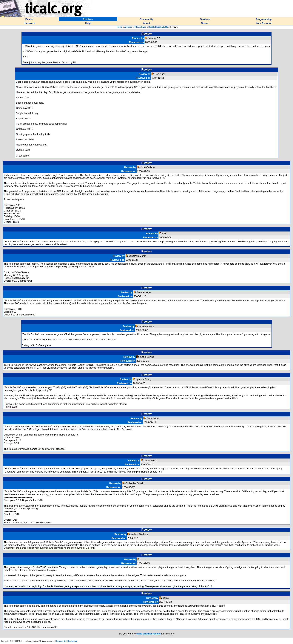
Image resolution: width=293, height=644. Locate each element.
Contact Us (61, 641)
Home (120, 27)
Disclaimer (72, 641)
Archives (128, 27)
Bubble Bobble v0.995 (158, 27)
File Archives (140, 27)
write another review (148, 634)
